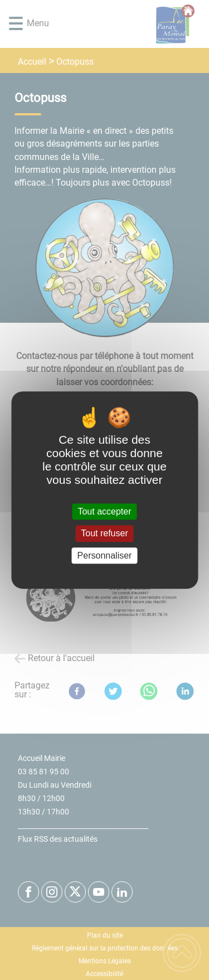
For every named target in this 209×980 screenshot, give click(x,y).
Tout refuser (104, 534)
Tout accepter (104, 511)
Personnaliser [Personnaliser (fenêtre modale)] (105, 556)
